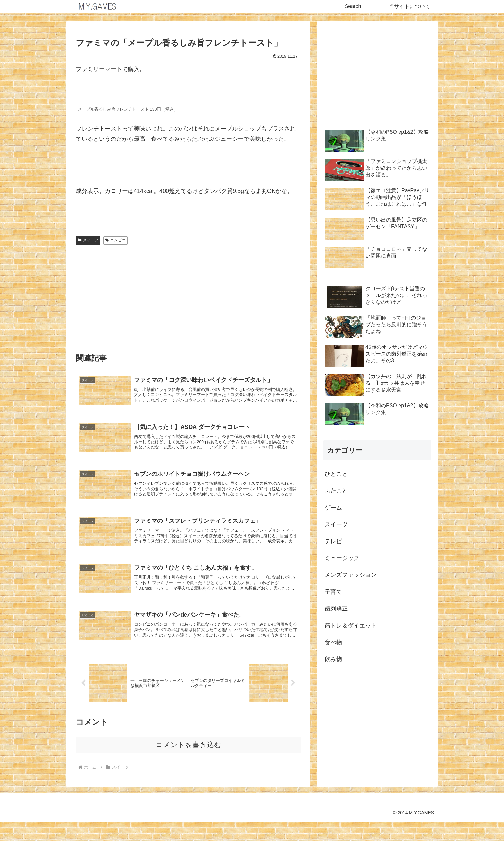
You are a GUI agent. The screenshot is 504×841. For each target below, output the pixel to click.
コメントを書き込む (189, 764)
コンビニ (116, 240)
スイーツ (88, 240)
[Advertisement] (188, 296)
